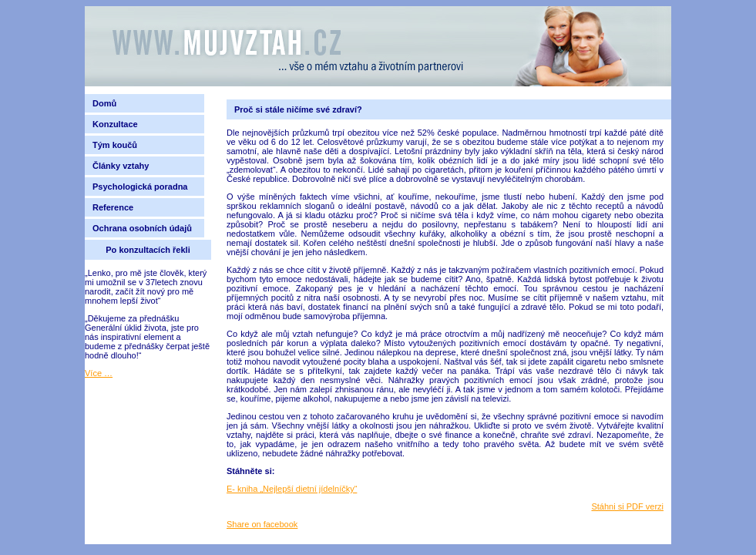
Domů (104, 103)
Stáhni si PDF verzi (627, 506)
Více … (99, 373)
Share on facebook (262, 524)
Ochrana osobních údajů (142, 228)
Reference (113, 207)
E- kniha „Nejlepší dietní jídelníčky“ (292, 489)
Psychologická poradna (143, 187)
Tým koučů (115, 145)
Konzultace (115, 124)
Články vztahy (121, 166)
